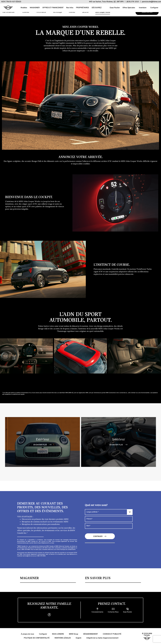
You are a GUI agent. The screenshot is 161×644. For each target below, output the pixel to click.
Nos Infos (70, 8)
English (79, 638)
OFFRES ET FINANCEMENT (53, 8)
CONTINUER (100, 536)
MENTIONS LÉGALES (63, 638)
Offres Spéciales (129, 8)
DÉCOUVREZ (97, 8)
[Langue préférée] (109, 512)
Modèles (24, 8)
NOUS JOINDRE (58, 634)
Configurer (154, 8)
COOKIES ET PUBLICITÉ (112, 634)
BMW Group (74, 634)
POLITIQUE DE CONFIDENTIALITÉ (37, 638)
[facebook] (49, 615)
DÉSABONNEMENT (90, 634)
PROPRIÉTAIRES (82, 8)
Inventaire (142, 8)
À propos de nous (27, 634)
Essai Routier (115, 8)
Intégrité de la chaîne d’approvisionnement (102, 638)
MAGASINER (35, 8)
